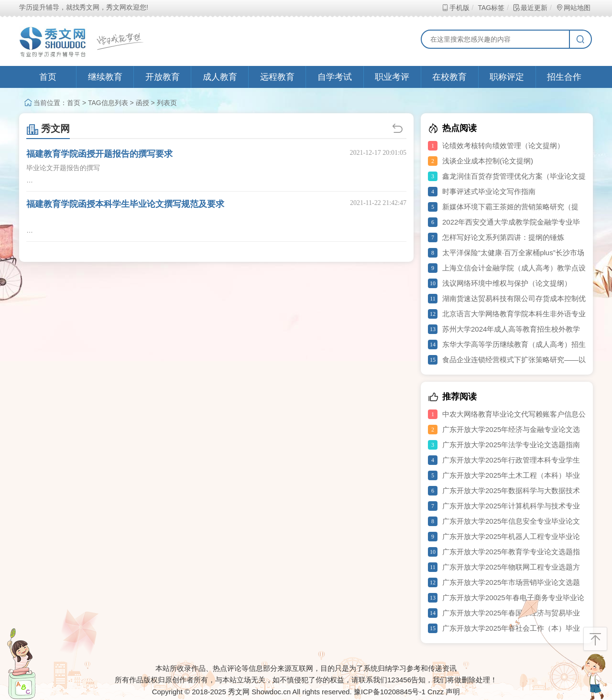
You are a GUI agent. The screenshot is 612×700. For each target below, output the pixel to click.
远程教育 (277, 77)
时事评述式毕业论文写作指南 (489, 191)
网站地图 (573, 8)
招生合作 (564, 77)
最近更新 (530, 8)
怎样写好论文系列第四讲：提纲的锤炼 (503, 237)
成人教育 (220, 77)
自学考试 (335, 77)
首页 (48, 77)
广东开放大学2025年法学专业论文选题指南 (511, 445)
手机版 (455, 8)
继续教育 (105, 77)
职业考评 (392, 77)
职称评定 (507, 77)
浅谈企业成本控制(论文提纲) (488, 161)
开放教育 (163, 77)
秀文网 (48, 129)
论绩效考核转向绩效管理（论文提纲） (503, 145)
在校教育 (449, 77)
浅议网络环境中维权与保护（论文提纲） (507, 283)
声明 (453, 692)
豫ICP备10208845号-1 (390, 692)
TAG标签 (491, 8)
